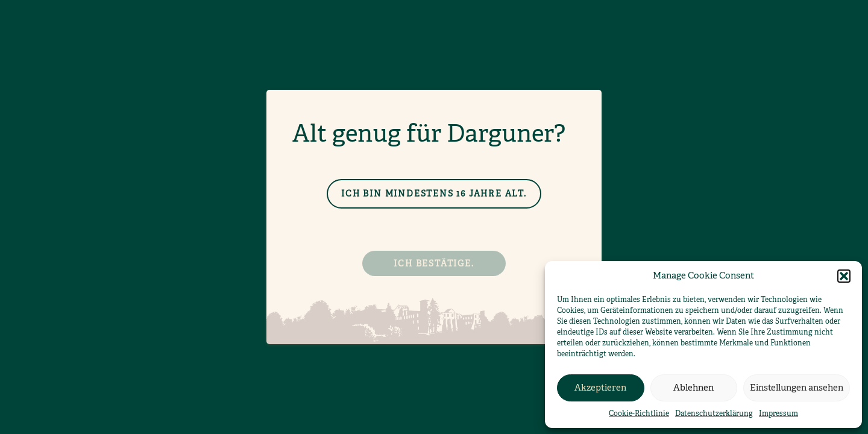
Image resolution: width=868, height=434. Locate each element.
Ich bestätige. (434, 263)
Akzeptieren (600, 387)
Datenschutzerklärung (714, 414)
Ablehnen (693, 387)
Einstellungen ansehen (797, 387)
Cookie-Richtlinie (639, 414)
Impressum (778, 414)
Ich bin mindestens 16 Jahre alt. (434, 193)
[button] (844, 276)
